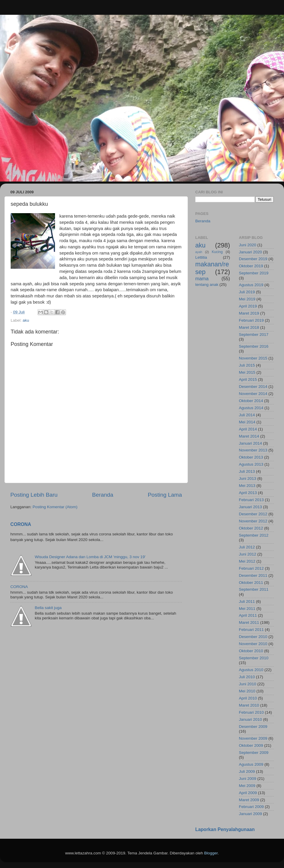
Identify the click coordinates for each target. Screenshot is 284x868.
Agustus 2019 (251, 285)
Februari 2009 (251, 807)
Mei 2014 (247, 422)
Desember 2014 (253, 387)
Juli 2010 (247, 677)
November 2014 (253, 394)
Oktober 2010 (251, 651)
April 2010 (248, 698)
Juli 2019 (247, 292)
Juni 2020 (248, 245)
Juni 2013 (248, 478)
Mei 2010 (247, 691)
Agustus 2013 (251, 464)
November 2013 (253, 450)
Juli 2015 (247, 365)
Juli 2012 (247, 547)
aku (26, 320)
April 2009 (248, 793)
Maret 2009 (249, 800)
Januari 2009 (251, 814)
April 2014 (248, 429)
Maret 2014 (249, 436)
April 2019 (248, 306)
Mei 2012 (247, 561)
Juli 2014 (247, 415)
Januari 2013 (251, 507)
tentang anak (207, 285)
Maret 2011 (249, 622)
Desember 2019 (253, 259)
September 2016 (254, 346)
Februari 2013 (251, 500)
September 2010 (254, 658)
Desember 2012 (253, 514)
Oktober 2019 (251, 266)
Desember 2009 (253, 727)
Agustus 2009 (251, 764)
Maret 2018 (249, 327)
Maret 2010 (249, 705)
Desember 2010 (253, 637)
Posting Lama (165, 495)
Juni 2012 (248, 554)
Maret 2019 (249, 313)
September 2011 (254, 589)
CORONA (21, 524)
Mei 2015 (247, 372)
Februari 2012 (251, 568)
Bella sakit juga (48, 608)
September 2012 (254, 535)
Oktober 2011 (251, 583)
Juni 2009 (248, 779)
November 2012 (253, 521)
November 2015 (253, 358)
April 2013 (248, 493)
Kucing (217, 252)
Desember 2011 (253, 575)
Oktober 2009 (251, 745)
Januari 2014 (251, 443)
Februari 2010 (251, 712)
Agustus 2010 (251, 670)
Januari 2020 (251, 252)
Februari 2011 (251, 630)
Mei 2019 (247, 299)
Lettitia (201, 257)
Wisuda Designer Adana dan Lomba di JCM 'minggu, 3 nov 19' (90, 557)
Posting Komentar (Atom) (55, 507)
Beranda (103, 495)
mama (202, 278)
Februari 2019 (251, 320)
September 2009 (254, 753)
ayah (199, 252)
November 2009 (253, 738)
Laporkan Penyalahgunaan (225, 829)
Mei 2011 (247, 609)
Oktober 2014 (251, 401)
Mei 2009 (247, 786)
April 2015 (248, 379)
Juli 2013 (247, 471)
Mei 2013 (247, 486)
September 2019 (254, 273)
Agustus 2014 (251, 408)
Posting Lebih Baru (34, 495)
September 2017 (254, 335)
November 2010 (253, 644)
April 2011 (248, 615)
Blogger (211, 853)
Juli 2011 (247, 601)
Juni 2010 (248, 684)
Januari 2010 (251, 719)
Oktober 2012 (251, 528)
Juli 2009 (247, 771)
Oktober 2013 (251, 457)
